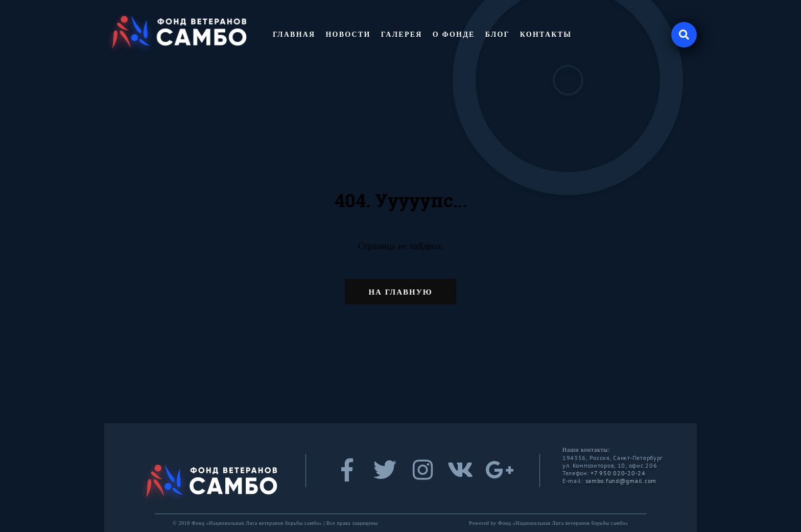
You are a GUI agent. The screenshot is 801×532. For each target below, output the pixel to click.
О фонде (454, 34)
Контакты (546, 34)
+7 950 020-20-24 (618, 473)
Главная (294, 34)
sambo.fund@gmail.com (621, 481)
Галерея (402, 34)
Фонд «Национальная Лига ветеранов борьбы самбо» (563, 523)
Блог (498, 34)
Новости (348, 34)
